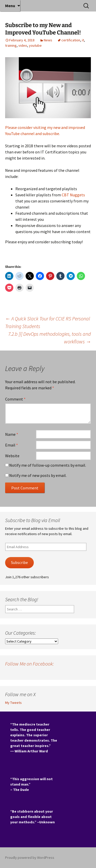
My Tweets (13, 703)
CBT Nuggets (73, 195)
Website (12, 456)
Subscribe (19, 563)
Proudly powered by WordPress (30, 858)
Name (12, 434)
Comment (15, 399)
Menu (10, 6)
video (23, 45)
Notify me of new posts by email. (38, 475)
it (83, 40)
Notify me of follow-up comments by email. (48, 465)
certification (71, 40)
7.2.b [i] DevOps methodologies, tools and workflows (50, 338)
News (48, 40)
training (11, 45)
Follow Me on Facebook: (29, 664)
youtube (35, 45)
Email (12, 445)
